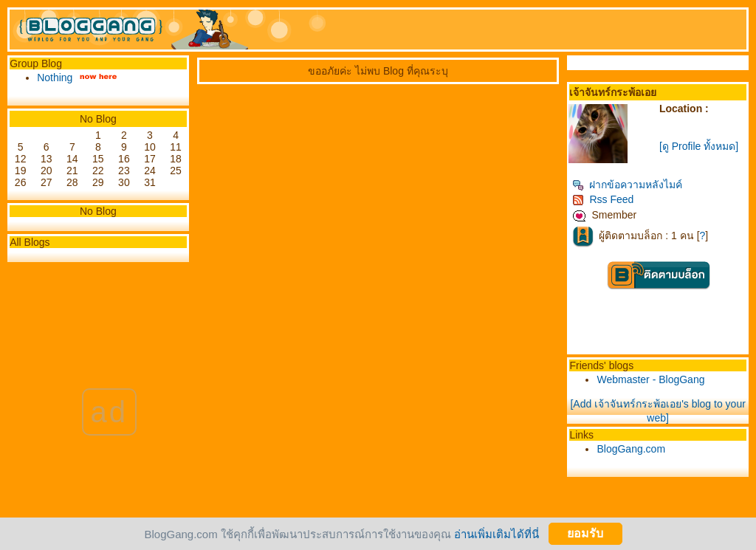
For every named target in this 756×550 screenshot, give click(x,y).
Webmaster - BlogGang (650, 379)
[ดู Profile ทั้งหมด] (699, 146)
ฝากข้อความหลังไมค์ (627, 185)
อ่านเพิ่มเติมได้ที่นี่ (496, 533)
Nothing (55, 78)
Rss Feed (603, 199)
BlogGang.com (631, 449)
